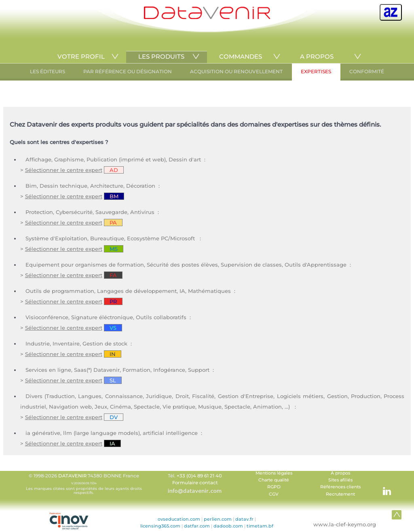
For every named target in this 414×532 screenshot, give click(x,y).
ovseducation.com (179, 519)
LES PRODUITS (161, 56)
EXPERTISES (316, 71)
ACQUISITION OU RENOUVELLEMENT (236, 71)
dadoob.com (228, 526)
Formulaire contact (195, 483)
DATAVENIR (72, 476)
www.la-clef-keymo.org (345, 524)
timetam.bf (260, 526)
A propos (340, 473)
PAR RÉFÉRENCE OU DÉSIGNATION (128, 71)
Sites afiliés (340, 480)
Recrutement (340, 494)
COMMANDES (241, 56)
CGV (274, 494)
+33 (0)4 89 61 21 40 (199, 476)
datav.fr (244, 519)
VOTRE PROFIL (81, 56)
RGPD (274, 487)
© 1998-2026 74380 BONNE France (84, 484)
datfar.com (197, 526)
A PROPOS (317, 56)
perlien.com (218, 519)
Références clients (340, 487)
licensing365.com (160, 526)
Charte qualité (274, 480)
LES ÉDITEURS (48, 71)
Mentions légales (274, 473)
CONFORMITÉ (367, 71)
